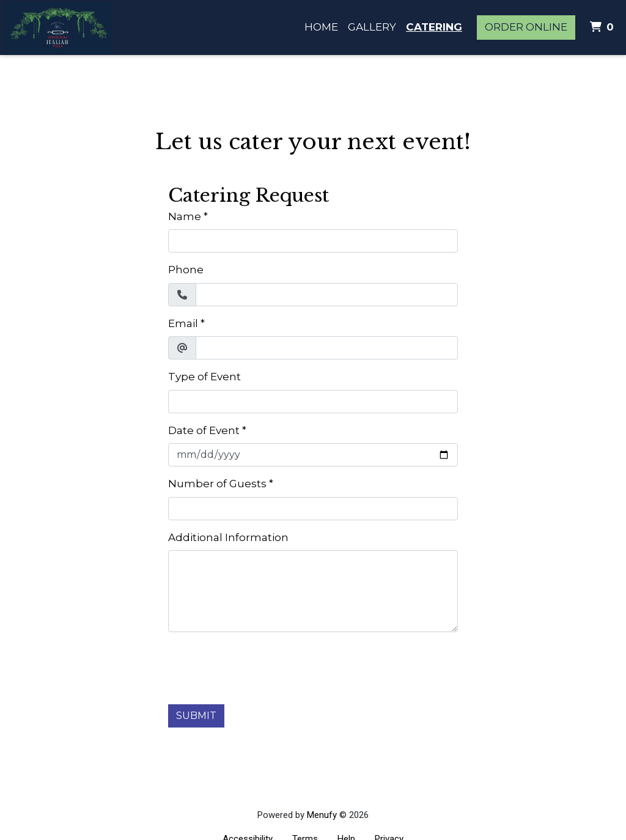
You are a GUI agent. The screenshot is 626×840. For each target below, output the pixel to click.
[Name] (313, 241)
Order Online (526, 27)
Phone (186, 270)
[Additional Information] (313, 591)
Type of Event (204, 377)
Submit (196, 716)
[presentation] (261, 666)
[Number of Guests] (313, 509)
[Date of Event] (313, 455)
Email (183, 323)
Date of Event (204, 430)
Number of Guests (217, 484)
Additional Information (228, 537)
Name (185, 216)
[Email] (327, 348)
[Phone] (327, 295)
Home (321, 27)
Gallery (372, 27)
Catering (434, 27)
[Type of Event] (313, 402)
